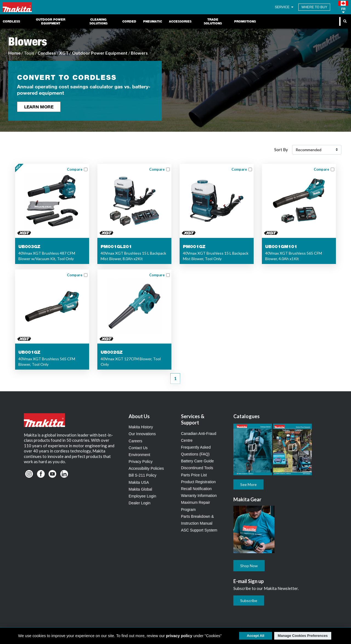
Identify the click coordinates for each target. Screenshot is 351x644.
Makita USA (139, 482)
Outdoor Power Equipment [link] (51, 21)
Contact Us (138, 448)
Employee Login (142, 496)
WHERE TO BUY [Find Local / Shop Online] (314, 7)
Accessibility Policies (146, 468)
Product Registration (198, 482)
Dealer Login (139, 503)
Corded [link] (129, 21)
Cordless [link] (11, 21)
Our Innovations (142, 434)
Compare (75, 169)
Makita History (141, 427)
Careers (135, 441)
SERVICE (285, 7)
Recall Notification (196, 489)
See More (248, 484)
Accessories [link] (180, 21)
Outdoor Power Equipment (100, 53)
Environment (139, 455)
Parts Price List (194, 475)
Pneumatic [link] (153, 21)
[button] (343, 7)
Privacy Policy (141, 462)
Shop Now (249, 566)
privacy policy (179, 636)
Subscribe (249, 601)
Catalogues (247, 416)
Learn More (39, 107)
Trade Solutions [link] (213, 21)
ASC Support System (199, 530)
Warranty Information (199, 496)
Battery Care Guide (197, 461)
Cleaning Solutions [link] (98, 21)
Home (14, 53)
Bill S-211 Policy (142, 475)
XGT (64, 53)
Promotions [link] (245, 21)
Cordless (47, 53)
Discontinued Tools (197, 468)
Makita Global (140, 489)
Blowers (139, 53)
